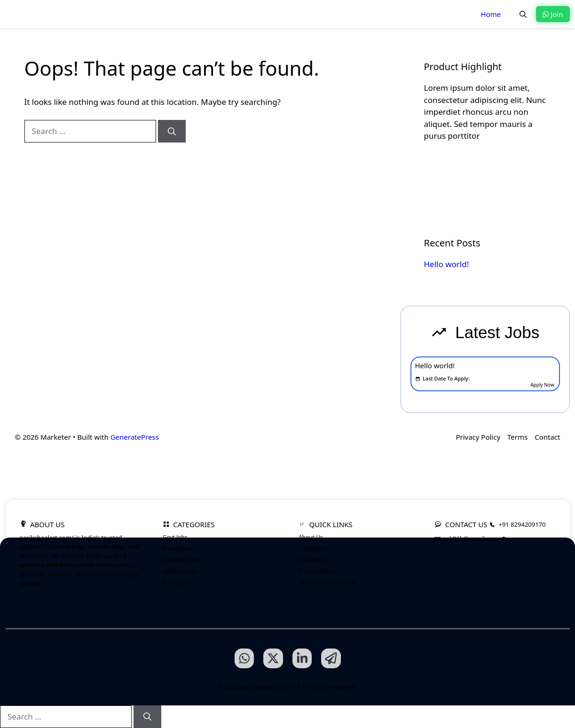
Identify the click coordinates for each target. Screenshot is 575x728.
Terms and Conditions (327, 582)
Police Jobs (177, 582)
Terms (517, 437)
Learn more (457, 167)
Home (491, 14)
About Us (311, 537)
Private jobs (178, 549)
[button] (523, 14)
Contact (547, 437)
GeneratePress (135, 437)
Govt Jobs (175, 537)
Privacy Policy (478, 437)
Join (553, 14)
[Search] (172, 131)
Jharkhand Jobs (183, 560)
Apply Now (542, 385)
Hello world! (447, 264)
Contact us (313, 549)
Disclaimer (312, 560)
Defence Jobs (180, 571)
